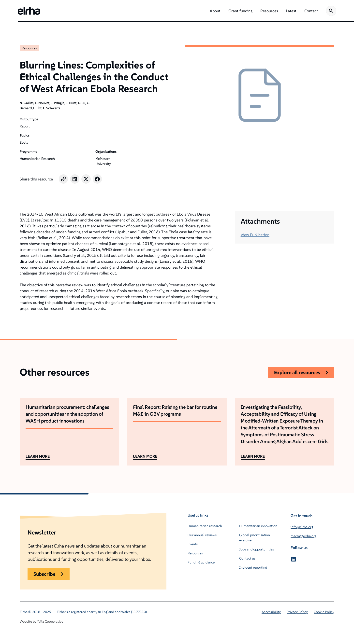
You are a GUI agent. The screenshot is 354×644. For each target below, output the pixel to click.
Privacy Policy (297, 612)
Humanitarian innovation (258, 526)
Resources (29, 48)
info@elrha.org (302, 527)
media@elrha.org (303, 536)
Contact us (247, 558)
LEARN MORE (38, 456)
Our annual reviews (202, 535)
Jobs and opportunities (257, 549)
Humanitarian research (205, 526)
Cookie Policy (324, 612)
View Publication (255, 235)
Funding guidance (201, 562)
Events (193, 544)
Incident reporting (253, 567)
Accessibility (271, 612)
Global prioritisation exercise (255, 538)
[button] (215, 11)
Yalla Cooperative (50, 621)
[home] (29, 11)
